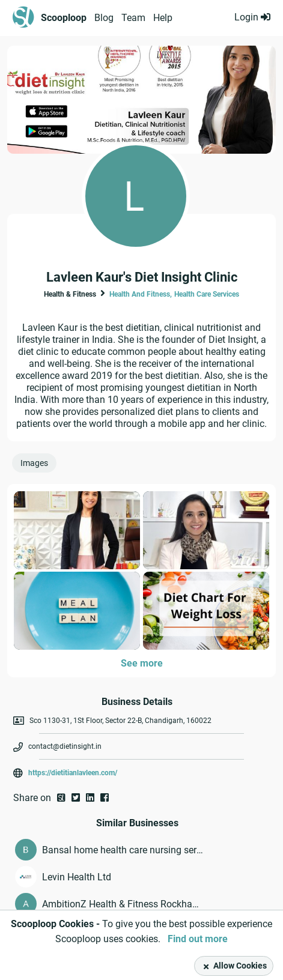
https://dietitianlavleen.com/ (73, 773)
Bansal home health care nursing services (123, 850)
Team (133, 18)
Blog (104, 18)
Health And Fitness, (141, 294)
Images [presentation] (34, 463)
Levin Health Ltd (77, 877)
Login (252, 17)
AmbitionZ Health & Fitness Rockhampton (123, 904)
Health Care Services (207, 294)
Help (163, 18)
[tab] (36, 466)
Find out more (198, 939)
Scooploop (64, 18)
